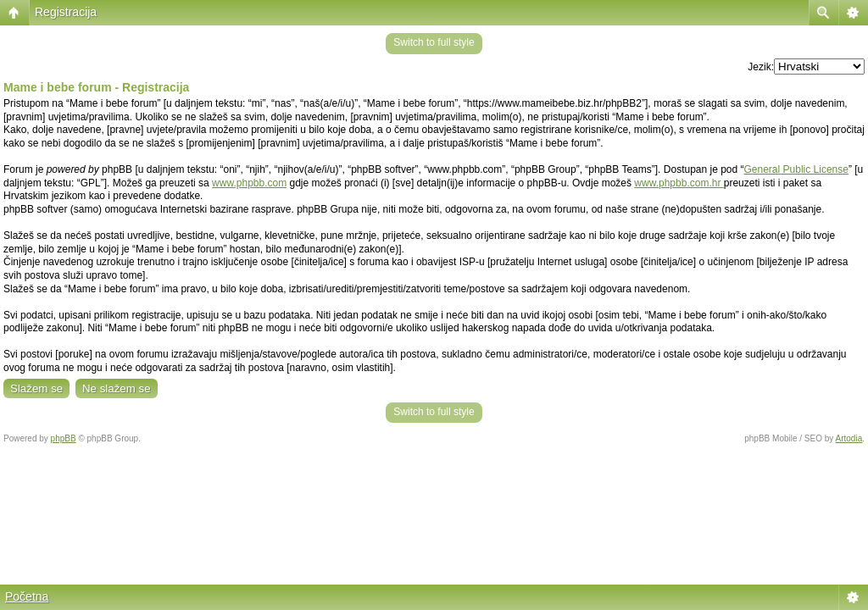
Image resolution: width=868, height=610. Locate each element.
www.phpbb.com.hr (679, 183)
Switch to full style (434, 42)
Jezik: (761, 67)
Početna (27, 596)
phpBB (64, 438)
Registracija (66, 12)
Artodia (849, 438)
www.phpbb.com (249, 183)
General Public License (796, 169)
